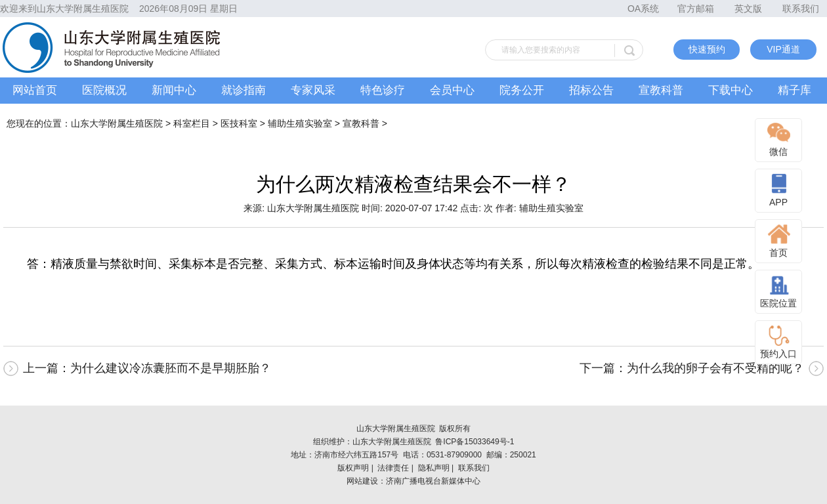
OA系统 (643, 9)
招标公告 (591, 90)
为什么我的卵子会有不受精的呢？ (715, 368)
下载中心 (731, 90)
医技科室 (239, 123)
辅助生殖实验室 (300, 123)
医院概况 (104, 90)
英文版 (748, 9)
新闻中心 (174, 90)
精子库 (795, 90)
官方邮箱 (696, 9)
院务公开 (522, 90)
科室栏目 (192, 123)
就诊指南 (244, 90)
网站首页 (35, 90)
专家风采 (313, 90)
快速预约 (707, 49)
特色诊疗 (383, 90)
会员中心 (452, 90)
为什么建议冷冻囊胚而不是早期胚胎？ (171, 368)
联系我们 (801, 9)
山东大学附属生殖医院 (117, 123)
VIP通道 (783, 49)
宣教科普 (661, 90)
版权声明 (353, 468)
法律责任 (393, 468)
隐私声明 (434, 468)
